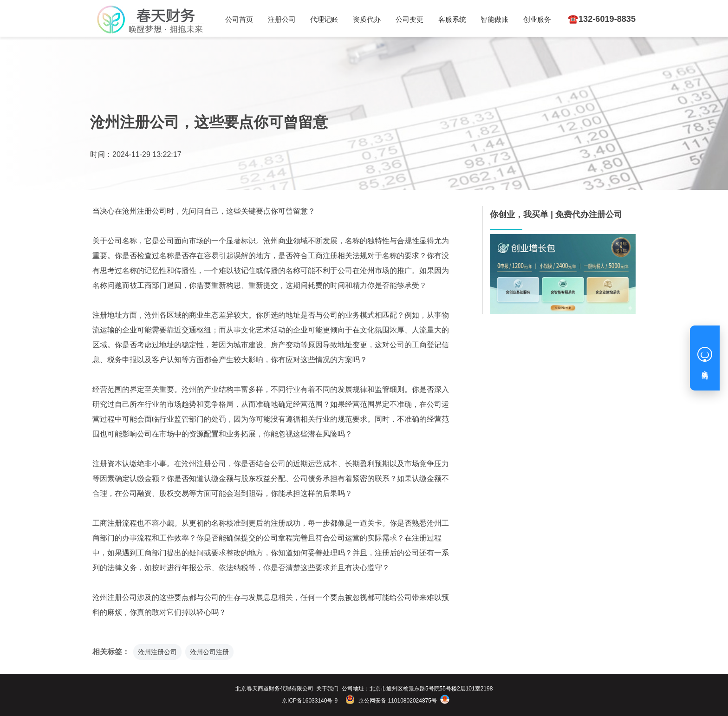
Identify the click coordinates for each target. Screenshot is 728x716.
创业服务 (531, 19)
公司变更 (406, 19)
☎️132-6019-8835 (598, 19)
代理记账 (322, 19)
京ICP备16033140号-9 (310, 701)
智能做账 (489, 19)
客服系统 (448, 19)
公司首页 (239, 19)
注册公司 (280, 19)
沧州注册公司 (157, 652)
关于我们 (327, 689)
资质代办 (364, 19)
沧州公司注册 (209, 652)
